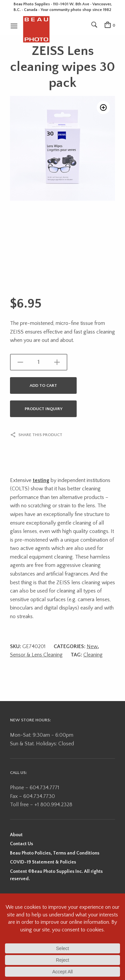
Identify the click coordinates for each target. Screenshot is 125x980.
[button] (103, 108)
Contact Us (21, 844)
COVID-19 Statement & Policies (43, 862)
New (92, 646)
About (16, 835)
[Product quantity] (39, 362)
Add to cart (43, 385)
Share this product (40, 435)
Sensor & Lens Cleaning (36, 655)
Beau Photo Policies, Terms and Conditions (55, 853)
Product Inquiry (43, 409)
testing (41, 480)
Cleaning (93, 655)
